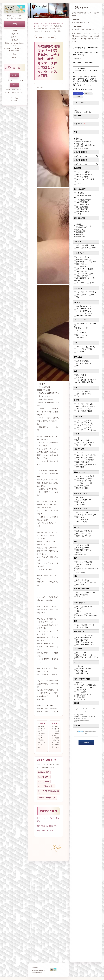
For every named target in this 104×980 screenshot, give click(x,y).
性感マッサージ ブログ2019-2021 (14, 44)
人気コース (14, 34)
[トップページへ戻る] (14, 9)
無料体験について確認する (47, 826)
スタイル (14, 37)
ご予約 (14, 24)
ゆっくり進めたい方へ (46, 786)
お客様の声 (14, 40)
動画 (14, 54)
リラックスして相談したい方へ (48, 792)
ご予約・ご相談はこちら (47, 798)
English (14, 57)
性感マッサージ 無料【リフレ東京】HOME (47, 23)
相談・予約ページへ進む (46, 831)
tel (14, 85)
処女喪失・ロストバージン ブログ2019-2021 (14, 50)
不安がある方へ (44, 777)
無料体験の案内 (44, 772)
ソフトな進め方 (44, 782)
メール (14, 75)
